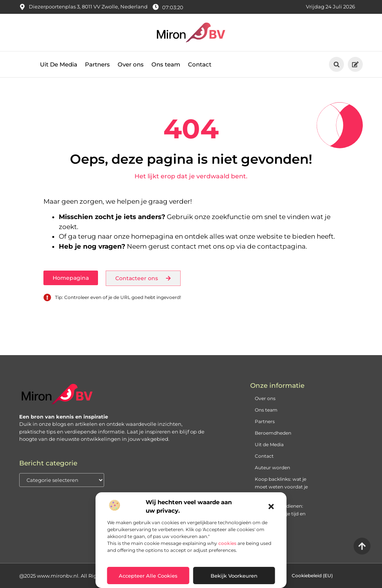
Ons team (166, 64)
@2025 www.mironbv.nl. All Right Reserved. (73, 576)
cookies (227, 543)
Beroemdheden (273, 433)
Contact (200, 64)
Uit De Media (59, 64)
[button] (271, 507)
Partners (97, 64)
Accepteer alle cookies (148, 576)
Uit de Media (269, 444)
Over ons (131, 64)
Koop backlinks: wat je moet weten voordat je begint (281, 487)
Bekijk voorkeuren (234, 576)
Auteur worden (272, 468)
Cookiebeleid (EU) (312, 576)
